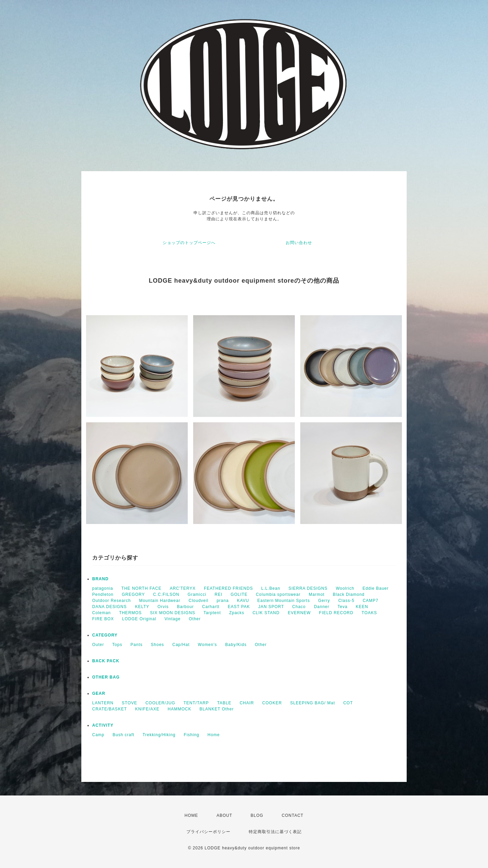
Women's (207, 645)
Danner (321, 607)
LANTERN (103, 703)
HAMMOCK (180, 709)
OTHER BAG (106, 677)
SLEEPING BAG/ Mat (312, 703)
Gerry (324, 601)
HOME (191, 815)
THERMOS (130, 613)
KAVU (243, 601)
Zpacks (237, 613)
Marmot (317, 594)
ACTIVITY (103, 725)
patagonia (103, 588)
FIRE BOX (103, 619)
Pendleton (103, 594)
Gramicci (197, 594)
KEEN (362, 607)
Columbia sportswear (278, 594)
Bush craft (123, 735)
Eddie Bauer (376, 588)
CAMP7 (370, 601)
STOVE (129, 703)
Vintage (172, 619)
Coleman (101, 613)
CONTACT (292, 815)
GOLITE (239, 594)
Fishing (191, 735)
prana (223, 601)
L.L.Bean (271, 588)
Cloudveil (198, 601)
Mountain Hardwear (160, 601)
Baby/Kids (236, 645)
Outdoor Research (111, 601)
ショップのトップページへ (189, 243)
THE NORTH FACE (141, 588)
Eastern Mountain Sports (283, 601)
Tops (117, 645)
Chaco (299, 607)
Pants (137, 645)
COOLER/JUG (160, 703)
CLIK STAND (266, 613)
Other (195, 619)
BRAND (100, 579)
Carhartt (211, 607)
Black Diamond (349, 594)
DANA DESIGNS (109, 607)
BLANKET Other (217, 709)
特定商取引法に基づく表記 (275, 832)
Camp (98, 735)
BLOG (257, 815)
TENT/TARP (196, 703)
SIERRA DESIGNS (308, 588)
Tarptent (212, 613)
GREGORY (133, 594)
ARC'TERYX (183, 588)
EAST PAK (239, 607)
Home (213, 735)
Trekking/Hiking (159, 735)
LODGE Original (139, 619)
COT (348, 703)
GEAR (99, 693)
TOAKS (369, 613)
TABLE (224, 703)
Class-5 (346, 601)
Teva (342, 607)
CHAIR (247, 703)
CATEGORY (105, 635)
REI (218, 594)
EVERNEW (299, 613)
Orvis (163, 607)
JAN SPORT (271, 607)
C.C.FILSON (166, 594)
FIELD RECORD (336, 613)
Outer (98, 645)
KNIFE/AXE (147, 709)
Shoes (157, 645)
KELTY (142, 607)
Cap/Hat (181, 645)
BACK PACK (106, 661)
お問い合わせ (299, 243)
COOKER (272, 703)
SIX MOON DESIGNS (173, 613)
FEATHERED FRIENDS (229, 588)
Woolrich (345, 588)
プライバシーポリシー (208, 832)
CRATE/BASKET (109, 709)
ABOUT (224, 815)
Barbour (185, 607)
